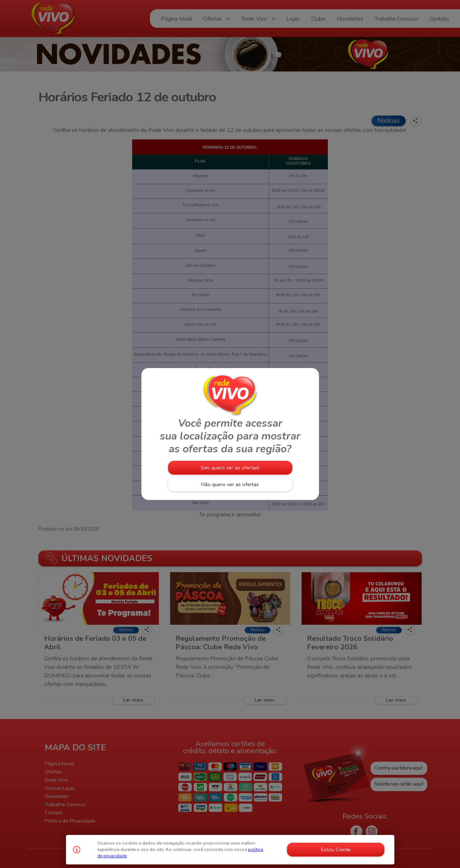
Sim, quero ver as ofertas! (230, 468)
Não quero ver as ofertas (230, 484)
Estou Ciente (336, 850)
